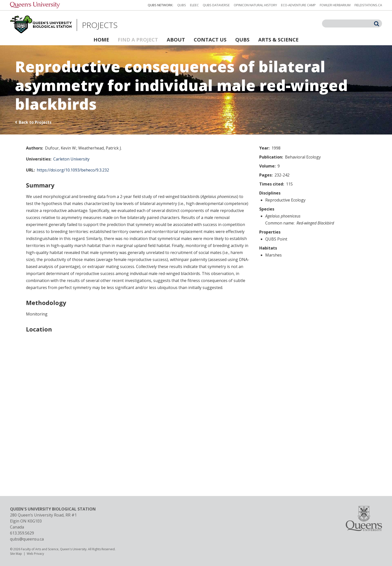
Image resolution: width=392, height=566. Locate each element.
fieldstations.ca (368, 5)
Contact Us (210, 40)
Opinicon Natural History (255, 5)
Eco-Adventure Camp (298, 5)
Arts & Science (278, 40)
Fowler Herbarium (335, 5)
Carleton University (71, 159)
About (176, 40)
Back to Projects (35, 122)
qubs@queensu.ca (27, 539)
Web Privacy (35, 554)
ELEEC (194, 5)
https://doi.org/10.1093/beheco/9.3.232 (73, 170)
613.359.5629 (22, 533)
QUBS (182, 5)
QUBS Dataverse (216, 5)
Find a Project (138, 40)
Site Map (16, 554)
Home (101, 40)
